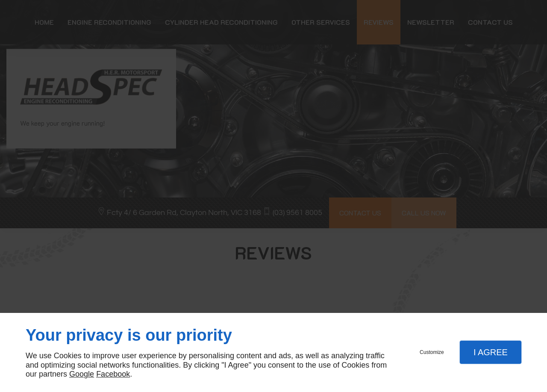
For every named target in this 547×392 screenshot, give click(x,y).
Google (82, 374)
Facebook (113, 374)
